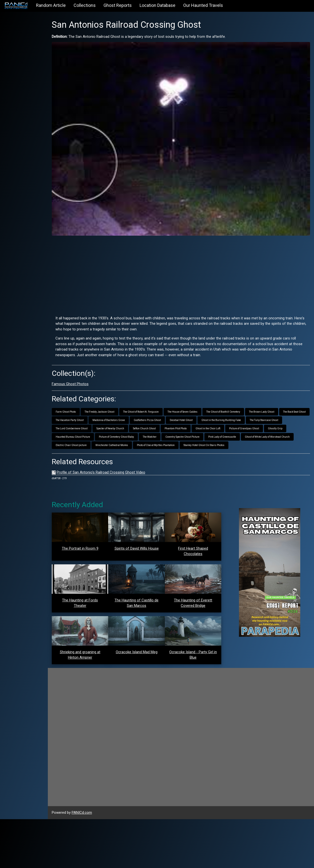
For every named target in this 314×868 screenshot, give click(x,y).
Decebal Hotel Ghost (226, 410)
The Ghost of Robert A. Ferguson (154, 401)
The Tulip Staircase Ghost (83, 418)
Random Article (51, 5)
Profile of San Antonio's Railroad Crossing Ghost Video (114, 470)
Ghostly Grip (115, 427)
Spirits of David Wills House (145, 546)
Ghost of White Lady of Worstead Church (128, 435)
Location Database (157, 5)
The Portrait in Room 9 (92, 547)
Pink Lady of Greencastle (83, 435)
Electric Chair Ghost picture (175, 435)
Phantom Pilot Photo (226, 418)
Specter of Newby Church (161, 418)
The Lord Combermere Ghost (122, 418)
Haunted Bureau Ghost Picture (148, 427)
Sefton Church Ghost (195, 418)
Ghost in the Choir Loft (259, 418)
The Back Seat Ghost (80, 410)
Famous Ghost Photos (84, 374)
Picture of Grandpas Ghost (84, 427)
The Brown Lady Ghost (275, 401)
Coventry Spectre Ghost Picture (258, 427)
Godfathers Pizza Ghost (192, 410)
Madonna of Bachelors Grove (154, 410)
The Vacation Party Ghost (115, 410)
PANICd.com (95, 862)
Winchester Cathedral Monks (216, 435)
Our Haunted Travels (203, 5)
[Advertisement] (188, 263)
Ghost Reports (118, 5)
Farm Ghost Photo (79, 401)
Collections (85, 5)
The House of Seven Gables (196, 401)
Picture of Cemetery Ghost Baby (192, 427)
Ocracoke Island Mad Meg (145, 701)
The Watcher (225, 427)
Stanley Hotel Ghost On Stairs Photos (90, 443)
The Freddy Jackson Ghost (113, 401)
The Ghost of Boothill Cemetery (237, 401)
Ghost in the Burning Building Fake (266, 410)
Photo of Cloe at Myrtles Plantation (260, 435)
